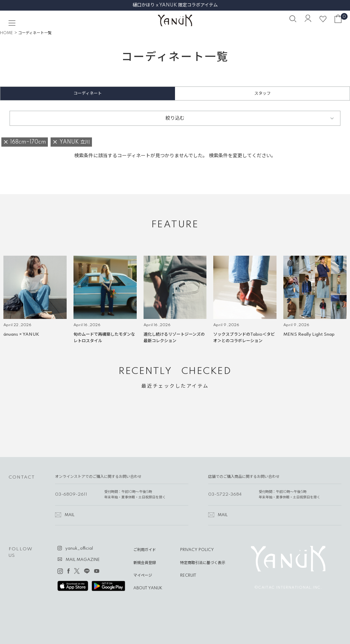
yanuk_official (79, 549)
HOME (6, 33)
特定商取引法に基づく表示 (203, 563)
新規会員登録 (145, 563)
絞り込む (175, 118)
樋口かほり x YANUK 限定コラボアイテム (175, 5)
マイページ (143, 576)
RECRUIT (188, 576)
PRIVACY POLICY (197, 550)
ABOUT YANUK (148, 588)
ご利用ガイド (145, 550)
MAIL (70, 515)
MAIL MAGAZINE (83, 560)
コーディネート (88, 93)
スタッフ (262, 93)
